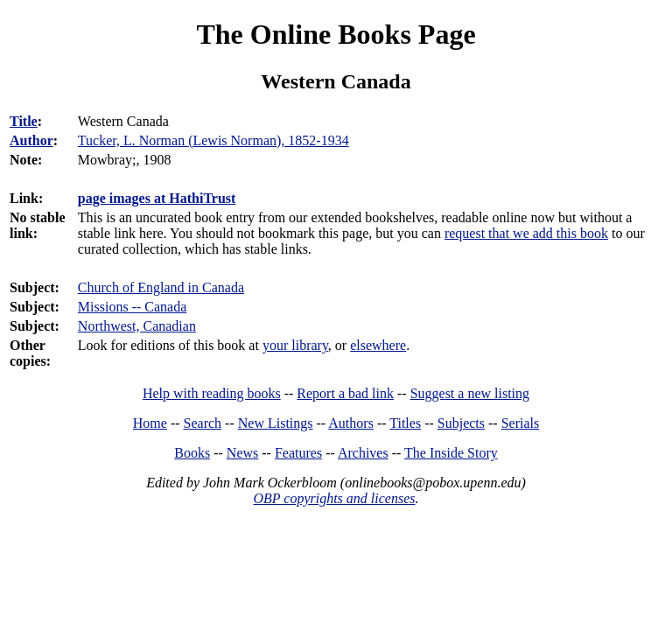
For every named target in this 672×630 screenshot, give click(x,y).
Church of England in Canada (161, 287)
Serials (521, 423)
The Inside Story (451, 453)
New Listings (276, 423)
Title (24, 121)
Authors (351, 423)
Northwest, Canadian (137, 326)
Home (150, 423)
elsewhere (378, 345)
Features (298, 453)
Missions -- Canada (132, 307)
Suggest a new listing (470, 393)
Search (203, 423)
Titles (405, 423)
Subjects (461, 423)
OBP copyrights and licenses (334, 498)
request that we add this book (526, 233)
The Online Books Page (336, 34)
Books (192, 453)
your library (295, 345)
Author (31, 140)
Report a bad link (345, 393)
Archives (363, 453)
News (242, 453)
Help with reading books (212, 393)
